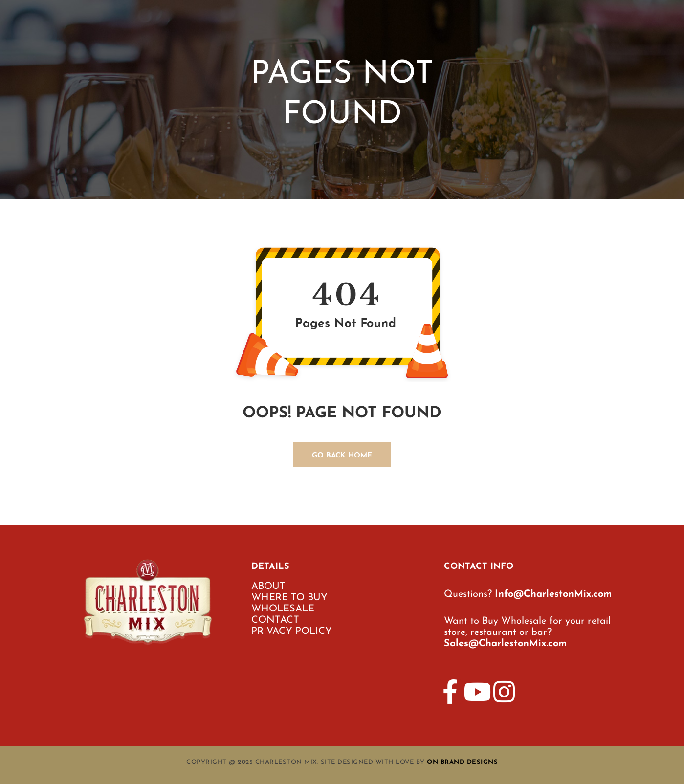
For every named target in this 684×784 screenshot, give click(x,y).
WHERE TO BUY (289, 598)
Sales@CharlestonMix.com (505, 644)
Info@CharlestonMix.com (553, 594)
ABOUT (268, 587)
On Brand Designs (462, 762)
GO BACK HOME (342, 456)
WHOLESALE (283, 609)
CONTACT (275, 620)
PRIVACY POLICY (292, 632)
